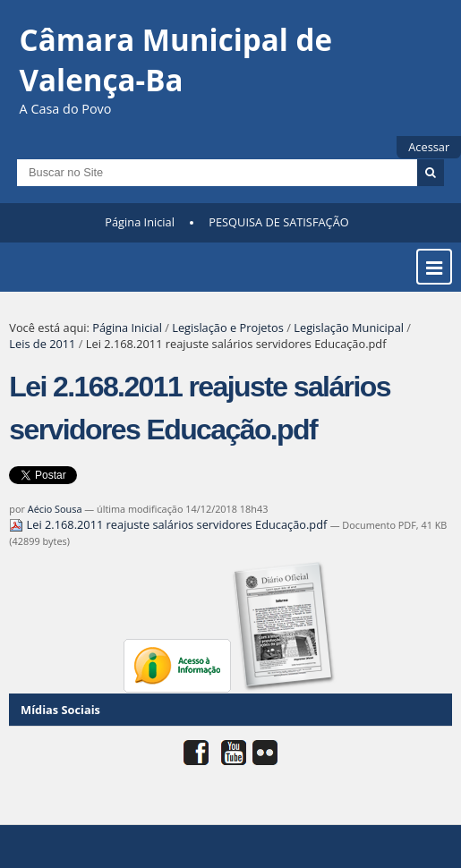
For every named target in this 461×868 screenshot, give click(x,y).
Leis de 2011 (42, 344)
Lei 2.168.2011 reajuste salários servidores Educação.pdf (169, 524)
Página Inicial (140, 222)
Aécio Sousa (55, 509)
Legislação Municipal (349, 328)
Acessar (429, 147)
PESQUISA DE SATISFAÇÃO (278, 222)
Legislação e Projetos (228, 328)
